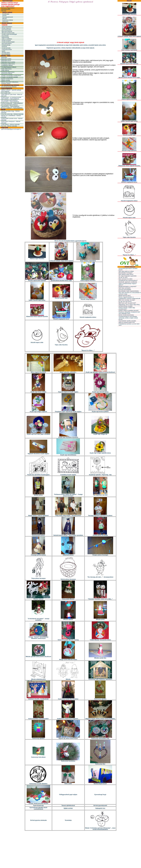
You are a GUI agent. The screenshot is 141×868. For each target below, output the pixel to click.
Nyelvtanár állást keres (8, 72)
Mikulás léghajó (68, 619)
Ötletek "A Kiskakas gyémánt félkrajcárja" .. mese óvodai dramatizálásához (100, 828)
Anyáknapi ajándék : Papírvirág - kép (100, 474)
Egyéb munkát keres (7, 79)
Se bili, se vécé (123, 277)
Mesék (3, 109)
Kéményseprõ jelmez (38, 535)
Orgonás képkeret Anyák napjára (68, 391)
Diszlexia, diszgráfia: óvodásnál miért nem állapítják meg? (129, 313)
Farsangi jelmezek (8, 17)
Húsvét (4, 15)
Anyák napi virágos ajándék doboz (100, 452)
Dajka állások (5, 70)
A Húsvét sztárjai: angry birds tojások (61, 260)
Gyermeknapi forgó (100, 795)
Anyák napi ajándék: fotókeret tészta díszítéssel (100, 372)
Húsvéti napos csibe (37, 342)
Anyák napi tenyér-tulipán (38, 391)
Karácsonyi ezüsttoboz (68, 760)
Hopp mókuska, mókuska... (68, 372)
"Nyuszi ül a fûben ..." (88, 350)
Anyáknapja (6, 14)
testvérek (4, 46)
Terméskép (68, 820)
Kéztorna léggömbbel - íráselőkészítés (8, 9)
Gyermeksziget (7, 1)
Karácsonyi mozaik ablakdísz (38, 783)
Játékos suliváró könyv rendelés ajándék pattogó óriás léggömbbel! (10, 4)
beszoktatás (5, 36)
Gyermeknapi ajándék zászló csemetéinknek (38, 808)
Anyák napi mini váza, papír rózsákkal (38, 434)
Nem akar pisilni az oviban (126, 271)
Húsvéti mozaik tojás (61, 297)
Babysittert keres (6, 61)
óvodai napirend (6, 28)
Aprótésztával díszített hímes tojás (61, 280)
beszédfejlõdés (6, 54)
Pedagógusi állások (7, 65)
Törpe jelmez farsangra (38, 578)
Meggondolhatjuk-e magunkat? (128, 286)
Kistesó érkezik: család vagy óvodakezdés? (127, 308)
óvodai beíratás (6, 48)
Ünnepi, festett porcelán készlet (38, 803)
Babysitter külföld (6, 59)
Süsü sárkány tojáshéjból (88, 260)
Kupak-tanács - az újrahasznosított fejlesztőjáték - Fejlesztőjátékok (11, 98)
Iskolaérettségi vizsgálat (126, 306)
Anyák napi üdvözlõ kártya (100, 391)
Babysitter (4, 57)
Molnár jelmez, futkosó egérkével (38, 515)
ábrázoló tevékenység (8, 33)
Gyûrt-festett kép (38, 805)
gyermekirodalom (7, 43)
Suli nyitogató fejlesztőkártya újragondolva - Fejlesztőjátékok (10, 101)
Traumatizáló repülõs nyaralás (127, 321)
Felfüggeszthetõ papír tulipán (68, 795)
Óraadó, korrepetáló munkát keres (11, 75)
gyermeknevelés (6, 30)
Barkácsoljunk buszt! (100, 783)
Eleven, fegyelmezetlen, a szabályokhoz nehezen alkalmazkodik (129, 298)
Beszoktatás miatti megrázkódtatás (129, 291)
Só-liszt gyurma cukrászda (38, 820)
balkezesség (5, 37)
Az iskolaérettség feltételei (10, 85)
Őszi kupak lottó (6, 93)
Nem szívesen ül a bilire (126, 279)
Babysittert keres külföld (8, 62)
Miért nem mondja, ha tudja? (127, 300)
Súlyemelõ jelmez (68, 554)
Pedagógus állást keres (8, 64)
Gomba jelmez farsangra (100, 535)
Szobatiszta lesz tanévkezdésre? (128, 280)
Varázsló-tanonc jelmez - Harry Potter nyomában (68, 535)
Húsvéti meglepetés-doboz (88, 317)
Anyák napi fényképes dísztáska (68, 437)
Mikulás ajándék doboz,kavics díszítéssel (38, 656)
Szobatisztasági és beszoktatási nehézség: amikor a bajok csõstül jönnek (128, 318)
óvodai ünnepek (6, 40)
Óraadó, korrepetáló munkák (9, 77)
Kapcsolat (5, 128)
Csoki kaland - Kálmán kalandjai (10, 124)
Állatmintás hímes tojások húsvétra (37, 316)
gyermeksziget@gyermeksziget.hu (11, 129)
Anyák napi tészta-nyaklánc (100, 411)
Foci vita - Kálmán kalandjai (9, 126)
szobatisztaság (6, 45)
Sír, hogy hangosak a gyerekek (128, 276)
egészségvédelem (7, 27)
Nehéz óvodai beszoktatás (126, 315)
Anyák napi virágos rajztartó (38, 411)
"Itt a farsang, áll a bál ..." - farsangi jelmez (100, 576)
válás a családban (7, 39)
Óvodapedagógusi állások (9, 67)
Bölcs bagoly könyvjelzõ (38, 372)
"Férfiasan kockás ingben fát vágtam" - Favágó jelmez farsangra (68, 494)
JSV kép (4, 11)
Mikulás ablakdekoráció (38, 679)
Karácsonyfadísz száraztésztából (38, 718)
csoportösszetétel (7, 50)
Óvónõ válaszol (7, 23)
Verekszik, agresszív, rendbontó (128, 282)
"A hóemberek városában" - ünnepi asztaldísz (38, 619)
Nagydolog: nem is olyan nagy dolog (129, 305)
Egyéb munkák (6, 80)
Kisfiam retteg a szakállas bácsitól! (129, 310)
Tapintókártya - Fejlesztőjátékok (10, 106)
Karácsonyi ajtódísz (100, 698)
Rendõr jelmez (38, 494)
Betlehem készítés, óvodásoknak (38, 698)
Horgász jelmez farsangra (100, 554)
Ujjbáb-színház (68, 808)
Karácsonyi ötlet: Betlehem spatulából (100, 679)
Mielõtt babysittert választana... (10, 82)
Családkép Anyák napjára (68, 474)
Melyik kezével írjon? (125, 295)
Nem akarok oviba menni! (126, 274)
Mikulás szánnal (38, 598)
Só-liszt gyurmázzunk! (100, 805)
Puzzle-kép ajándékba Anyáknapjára (38, 474)
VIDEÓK (5, 25)
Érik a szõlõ (68, 783)
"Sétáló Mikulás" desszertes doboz (100, 639)
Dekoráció (5, 22)
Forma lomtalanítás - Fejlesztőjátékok (12, 103)
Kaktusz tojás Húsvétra (37, 258)
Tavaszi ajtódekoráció (68, 805)
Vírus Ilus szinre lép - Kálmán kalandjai (12, 114)
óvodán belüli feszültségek (9, 34)
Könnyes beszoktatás (125, 289)
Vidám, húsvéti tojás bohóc (37, 300)
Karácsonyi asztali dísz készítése (68, 698)
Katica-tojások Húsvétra (88, 280)
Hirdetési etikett (6, 84)
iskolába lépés (6, 53)
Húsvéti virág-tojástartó (88, 299)
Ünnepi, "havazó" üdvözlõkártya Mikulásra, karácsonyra (38, 637)
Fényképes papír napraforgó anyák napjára (68, 411)
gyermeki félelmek (7, 31)
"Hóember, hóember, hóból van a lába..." (100, 598)
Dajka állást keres (6, 69)
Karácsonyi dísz (100, 763)
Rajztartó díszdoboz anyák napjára (38, 453)
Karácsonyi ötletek (8, 20)
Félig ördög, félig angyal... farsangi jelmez (68, 515)
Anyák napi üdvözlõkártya (68, 454)
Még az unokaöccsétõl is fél (127, 322)
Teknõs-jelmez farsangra (68, 579)
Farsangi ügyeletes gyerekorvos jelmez (100, 515)
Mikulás (5, 19)
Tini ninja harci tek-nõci (100, 494)
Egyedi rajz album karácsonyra (68, 738)
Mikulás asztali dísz (100, 657)
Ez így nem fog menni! (125, 301)
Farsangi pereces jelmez (38, 554)
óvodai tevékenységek (8, 42)
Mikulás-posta (100, 619)
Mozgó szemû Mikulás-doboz (68, 659)
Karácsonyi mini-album (38, 757)
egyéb (3, 51)
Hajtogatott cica (100, 808)
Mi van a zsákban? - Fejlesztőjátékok (12, 108)
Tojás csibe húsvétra (61, 344)
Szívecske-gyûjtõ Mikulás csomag (68, 639)
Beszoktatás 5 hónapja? (126, 273)
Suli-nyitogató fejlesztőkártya (9, 105)
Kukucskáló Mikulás (68, 598)
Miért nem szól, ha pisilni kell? (127, 303)
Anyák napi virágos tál (100, 434)
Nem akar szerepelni (125, 288)
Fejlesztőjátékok (7, 88)
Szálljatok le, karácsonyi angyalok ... (68, 718)
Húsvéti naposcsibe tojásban (37, 280)
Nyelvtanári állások (7, 74)
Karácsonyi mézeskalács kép (100, 738)
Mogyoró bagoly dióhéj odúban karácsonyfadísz (100, 718)
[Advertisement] (70, 848)
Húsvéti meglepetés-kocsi (61, 318)
